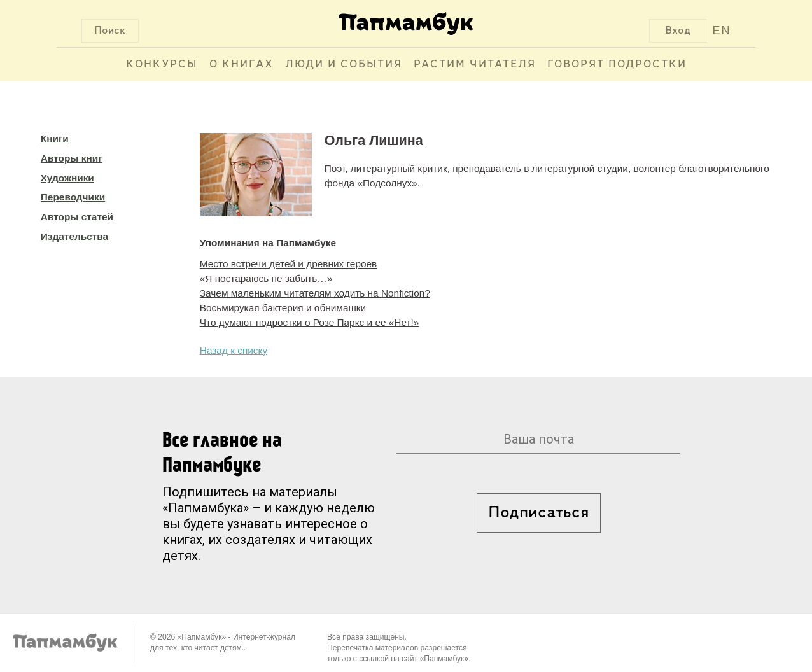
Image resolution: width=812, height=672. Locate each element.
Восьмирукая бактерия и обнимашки (283, 308)
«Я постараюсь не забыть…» (266, 278)
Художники (67, 178)
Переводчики (73, 197)
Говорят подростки (617, 65)
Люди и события (344, 65)
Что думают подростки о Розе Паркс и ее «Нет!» (310, 322)
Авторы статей (77, 217)
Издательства (74, 236)
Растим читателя (475, 65)
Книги (55, 138)
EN (721, 31)
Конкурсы (162, 65)
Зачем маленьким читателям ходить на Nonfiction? (315, 293)
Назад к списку (234, 350)
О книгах (241, 65)
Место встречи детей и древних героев (288, 264)
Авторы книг (72, 158)
